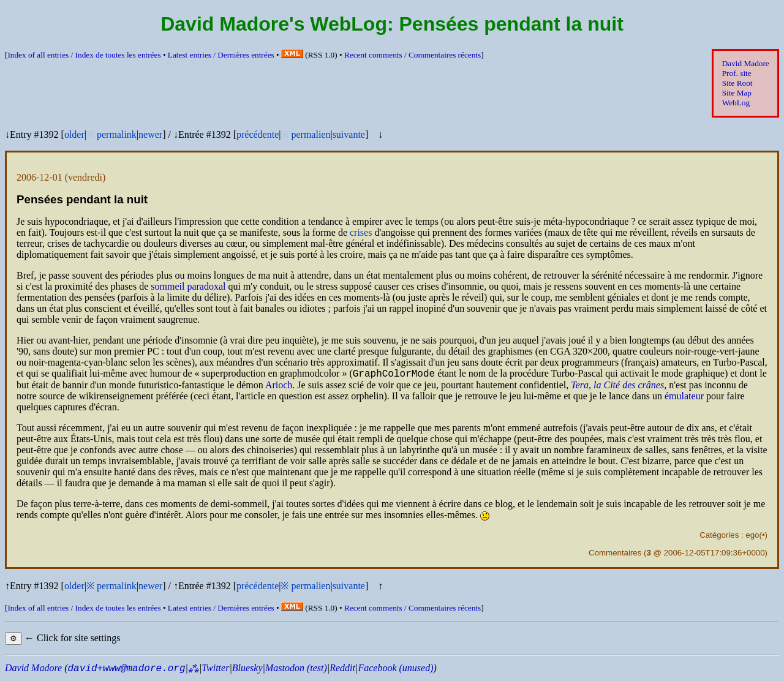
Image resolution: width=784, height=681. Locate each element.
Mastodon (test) (296, 670)
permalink (117, 134)
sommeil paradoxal (188, 286)
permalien (311, 134)
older (74, 134)
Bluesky (247, 670)
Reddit (342, 670)
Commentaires (615, 555)
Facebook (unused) (395, 670)
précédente (258, 134)
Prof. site (737, 73)
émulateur (684, 398)
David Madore (746, 63)
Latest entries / (221, 55)
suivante (349, 134)
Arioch (279, 387)
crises (361, 232)
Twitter (215, 670)
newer (150, 134)
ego (752, 537)
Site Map (737, 93)
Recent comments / (413, 55)
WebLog (736, 103)
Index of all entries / (84, 55)
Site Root (737, 83)
